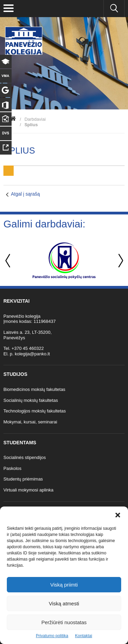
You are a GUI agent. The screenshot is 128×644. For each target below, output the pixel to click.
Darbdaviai (35, 119)
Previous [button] (9, 261)
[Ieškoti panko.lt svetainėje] (114, 9)
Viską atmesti (64, 603)
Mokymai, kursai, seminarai (30, 422)
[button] (118, 515)
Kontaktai (84, 636)
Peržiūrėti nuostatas (64, 622)
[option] (64, 261)
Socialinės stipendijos (25, 457)
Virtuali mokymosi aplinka (28, 490)
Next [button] (119, 261)
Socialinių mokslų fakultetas (31, 400)
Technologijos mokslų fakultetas (35, 411)
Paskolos (12, 468)
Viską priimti (64, 585)
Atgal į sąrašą (25, 194)
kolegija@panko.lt (32, 354)
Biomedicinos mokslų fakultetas (34, 389)
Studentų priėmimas (23, 479)
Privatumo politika (52, 636)
